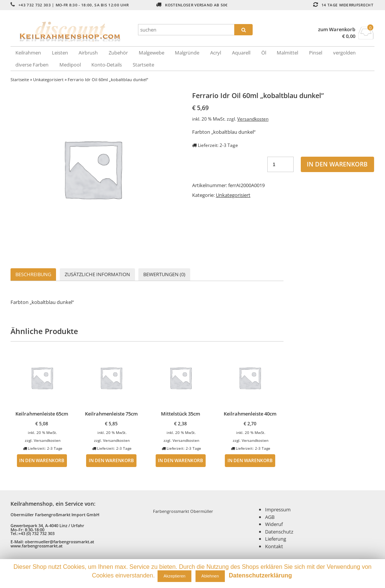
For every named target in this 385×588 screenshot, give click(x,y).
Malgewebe (152, 53)
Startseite (143, 65)
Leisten (60, 53)
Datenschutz (279, 532)
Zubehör (118, 53)
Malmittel (287, 53)
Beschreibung (33, 274)
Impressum (278, 509)
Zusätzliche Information (97, 274)
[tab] (33, 274)
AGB (270, 517)
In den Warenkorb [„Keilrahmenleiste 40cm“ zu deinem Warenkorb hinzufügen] (250, 460)
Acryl (216, 53)
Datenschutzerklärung (261, 575)
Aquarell (241, 53)
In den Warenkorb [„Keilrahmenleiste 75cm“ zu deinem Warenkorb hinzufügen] (111, 460)
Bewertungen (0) (164, 274)
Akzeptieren (174, 576)
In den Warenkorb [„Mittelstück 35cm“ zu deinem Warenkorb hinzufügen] (180, 460)
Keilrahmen (28, 53)
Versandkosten (253, 119)
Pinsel (316, 53)
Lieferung (276, 539)
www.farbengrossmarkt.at (36, 546)
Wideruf (274, 524)
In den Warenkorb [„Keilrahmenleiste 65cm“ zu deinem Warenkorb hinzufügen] (42, 460)
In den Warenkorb (337, 164)
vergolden (344, 53)
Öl (264, 53)
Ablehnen (210, 576)
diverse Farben (32, 65)
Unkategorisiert (48, 79)
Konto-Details (107, 65)
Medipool (70, 65)
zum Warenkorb (337, 29)
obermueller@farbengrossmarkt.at (59, 542)
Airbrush (88, 53)
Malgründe (187, 53)
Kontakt (274, 546)
